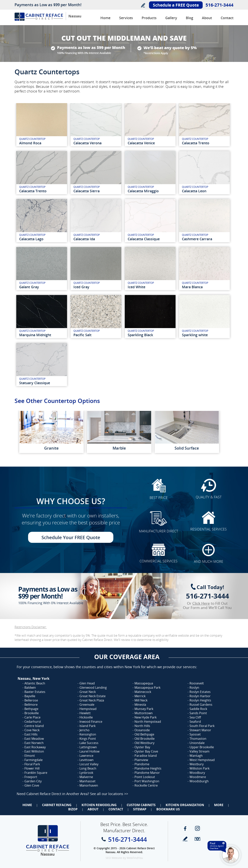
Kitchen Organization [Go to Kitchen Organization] (185, 805)
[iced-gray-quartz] (96, 269)
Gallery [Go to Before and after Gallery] (171, 18)
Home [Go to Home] (27, 805)
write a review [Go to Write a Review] (185, 839)
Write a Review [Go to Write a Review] (143, 5)
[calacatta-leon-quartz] (204, 173)
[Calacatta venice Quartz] (150, 125)
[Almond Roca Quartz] (42, 125)
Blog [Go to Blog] (189, 18)
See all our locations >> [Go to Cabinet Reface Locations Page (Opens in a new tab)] (109, 794)
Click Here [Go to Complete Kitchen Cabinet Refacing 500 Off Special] (201, 603)
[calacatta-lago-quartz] (42, 221)
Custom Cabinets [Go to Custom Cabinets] (141, 805)
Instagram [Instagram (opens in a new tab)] (197, 828)
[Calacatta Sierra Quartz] (96, 173)
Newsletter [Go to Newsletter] (197, 839)
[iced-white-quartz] (150, 269)
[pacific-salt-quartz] (96, 317)
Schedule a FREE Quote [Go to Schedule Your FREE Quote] (176, 5)
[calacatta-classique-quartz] (150, 221)
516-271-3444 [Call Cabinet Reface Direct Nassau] (220, 5)
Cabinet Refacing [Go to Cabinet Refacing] (57, 805)
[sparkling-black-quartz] (150, 317)
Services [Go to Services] (126, 18)
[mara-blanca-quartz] (204, 269)
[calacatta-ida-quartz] (96, 221)
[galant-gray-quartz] (42, 269)
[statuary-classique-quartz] (42, 365)
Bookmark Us (168, 809)
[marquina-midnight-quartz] (42, 317)
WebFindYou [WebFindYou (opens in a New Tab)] (135, 858)
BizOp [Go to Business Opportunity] (73, 809)
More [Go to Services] (219, 805)
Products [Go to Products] (149, 18)
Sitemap (140, 809)
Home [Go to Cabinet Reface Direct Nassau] (105, 18)
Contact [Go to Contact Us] (227, 18)
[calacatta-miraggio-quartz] (150, 173)
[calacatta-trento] (42, 173)
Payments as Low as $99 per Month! (48, 5)
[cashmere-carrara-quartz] (204, 221)
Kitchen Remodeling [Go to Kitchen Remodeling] (99, 805)
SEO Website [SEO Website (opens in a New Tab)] (114, 858)
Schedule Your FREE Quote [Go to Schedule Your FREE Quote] (71, 537)
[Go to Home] (39, 20)
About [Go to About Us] (207, 18)
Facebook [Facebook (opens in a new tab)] (185, 828)
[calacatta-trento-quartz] (204, 125)
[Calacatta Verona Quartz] (96, 125)
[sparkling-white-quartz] (204, 317)
